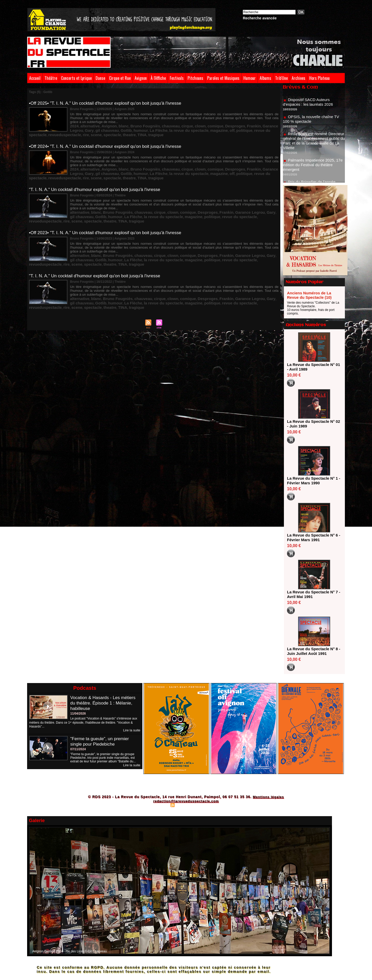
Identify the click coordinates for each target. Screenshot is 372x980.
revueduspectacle (238, 128)
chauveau (152, 125)
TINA (102, 132)
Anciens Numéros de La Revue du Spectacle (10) (309, 295)
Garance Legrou (240, 125)
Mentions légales (268, 797)
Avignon (141, 78)
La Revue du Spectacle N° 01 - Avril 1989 (312, 367)
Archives (299, 78)
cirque (166, 125)
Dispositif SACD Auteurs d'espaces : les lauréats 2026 (310, 109)
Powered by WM (208, 805)
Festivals (177, 78)
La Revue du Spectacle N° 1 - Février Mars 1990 (312, 481)
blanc (114, 125)
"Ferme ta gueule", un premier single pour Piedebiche (101, 741)
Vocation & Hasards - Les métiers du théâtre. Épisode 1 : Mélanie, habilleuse (105, 703)
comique (189, 125)
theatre (91, 132)
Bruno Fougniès (131, 125)
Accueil (35, 78)
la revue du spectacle (141, 128)
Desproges (205, 125)
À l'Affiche (158, 78)
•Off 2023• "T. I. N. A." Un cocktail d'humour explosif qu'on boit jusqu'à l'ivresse (110, 223)
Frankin (220, 125)
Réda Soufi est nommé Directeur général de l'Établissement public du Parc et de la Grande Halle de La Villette (313, 147)
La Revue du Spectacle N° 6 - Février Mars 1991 (312, 537)
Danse (100, 78)
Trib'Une (281, 78)
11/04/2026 (78, 714)
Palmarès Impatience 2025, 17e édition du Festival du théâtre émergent (313, 171)
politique (187, 128)
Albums (265, 78)
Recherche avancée (260, 18)
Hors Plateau (319, 78)
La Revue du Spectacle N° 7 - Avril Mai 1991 (312, 594)
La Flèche (117, 128)
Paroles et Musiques (223, 78)
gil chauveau (249, 205)
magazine (166, 128)
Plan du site (160, 805)
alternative (86, 125)
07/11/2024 (78, 749)
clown (176, 125)
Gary (257, 125)
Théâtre (51, 78)
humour (102, 128)
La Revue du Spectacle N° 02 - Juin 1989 (312, 424)
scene (264, 128)
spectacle (77, 132)
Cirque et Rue (120, 78)
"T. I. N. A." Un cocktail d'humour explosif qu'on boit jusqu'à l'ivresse (98, 183)
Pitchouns (195, 78)
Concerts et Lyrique (76, 78)
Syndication (185, 805)
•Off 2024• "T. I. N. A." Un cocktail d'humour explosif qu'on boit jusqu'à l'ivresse (110, 143)
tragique (113, 132)
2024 (73, 125)
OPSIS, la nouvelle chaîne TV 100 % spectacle (313, 126)
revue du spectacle (209, 128)
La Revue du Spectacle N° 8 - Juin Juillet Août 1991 (312, 651)
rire (255, 128)
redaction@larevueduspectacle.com (186, 801)
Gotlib (91, 128)
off (177, 128)
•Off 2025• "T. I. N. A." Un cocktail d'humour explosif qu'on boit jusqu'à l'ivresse (110, 103)
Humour (250, 78)
